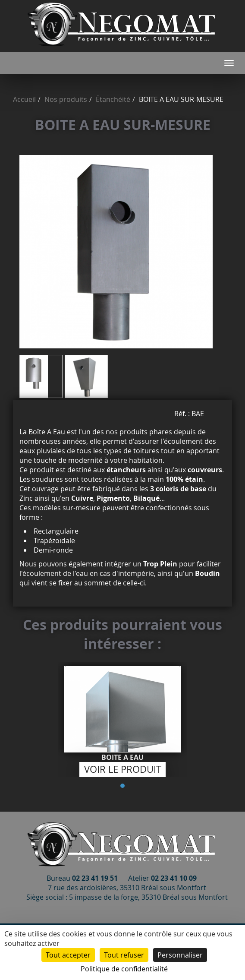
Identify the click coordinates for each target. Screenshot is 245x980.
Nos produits (66, 99)
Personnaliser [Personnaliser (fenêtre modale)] (180, 955)
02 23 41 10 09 (174, 878)
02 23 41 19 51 (95, 878)
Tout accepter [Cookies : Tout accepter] (68, 955)
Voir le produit (123, 769)
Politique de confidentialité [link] (124, 969)
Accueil (24, 99)
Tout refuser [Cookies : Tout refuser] (124, 955)
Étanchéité (113, 99)
